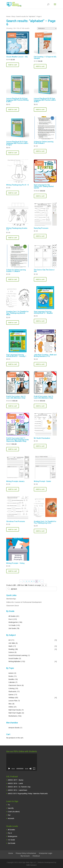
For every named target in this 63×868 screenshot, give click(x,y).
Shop (13, 16)
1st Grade (11, 840)
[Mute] (31, 769)
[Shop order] (47, 28)
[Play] (9, 769)
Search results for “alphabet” (26, 16)
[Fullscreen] (34, 769)
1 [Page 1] (24, 581)
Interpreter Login (46, 853)
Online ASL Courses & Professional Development (24, 602)
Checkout (36, 856)
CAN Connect (31, 865)
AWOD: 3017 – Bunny (16, 780)
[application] (22, 762)
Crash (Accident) (14, 812)
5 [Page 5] (34, 581)
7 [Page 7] (39, 581)
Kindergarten (13, 836)
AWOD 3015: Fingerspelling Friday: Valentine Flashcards (28, 793)
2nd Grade (12, 843)
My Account (25, 856)
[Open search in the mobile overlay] (31, 589)
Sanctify (11, 808)
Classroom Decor (13, 606)
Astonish (11, 818)
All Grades (11, 830)
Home (8, 16)
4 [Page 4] (31, 581)
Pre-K (10, 833)
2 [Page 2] (26, 581)
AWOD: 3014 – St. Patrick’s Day (19, 787)
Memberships (11, 599)
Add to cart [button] (13, 65)
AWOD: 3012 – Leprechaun (17, 790)
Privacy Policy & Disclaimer (26, 853)
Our (9, 815)
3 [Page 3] (29, 581)
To (9, 805)
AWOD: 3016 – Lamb (15, 783)
